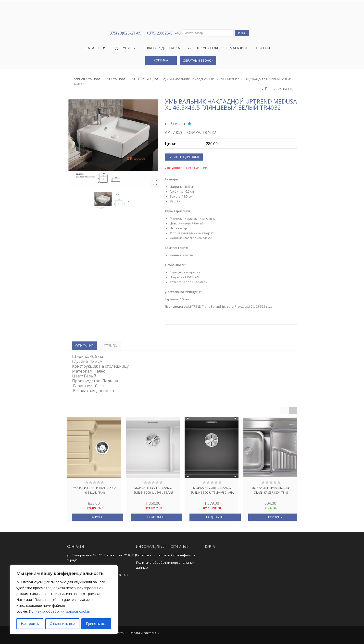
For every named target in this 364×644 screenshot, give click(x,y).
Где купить (124, 48)
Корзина (161, 60)
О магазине (237, 48)
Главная (78, 79)
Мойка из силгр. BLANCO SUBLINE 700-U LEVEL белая (153, 490)
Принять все (96, 624)
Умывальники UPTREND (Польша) (139, 79)
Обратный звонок (198, 60)
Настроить (30, 624)
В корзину (274, 517)
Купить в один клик (184, 157)
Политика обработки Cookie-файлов (166, 555)
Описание (84, 346)
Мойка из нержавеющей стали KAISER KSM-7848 (271, 490)
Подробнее (97, 517)
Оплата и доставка (161, 48)
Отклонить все (62, 624)
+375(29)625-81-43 (163, 33)
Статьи (263, 48)
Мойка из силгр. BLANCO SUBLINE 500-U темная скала (212, 490)
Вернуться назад (278, 89)
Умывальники (99, 79)
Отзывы (111, 346)
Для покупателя (203, 48)
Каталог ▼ (96, 48)
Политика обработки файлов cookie (59, 611)
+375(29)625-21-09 (124, 33)
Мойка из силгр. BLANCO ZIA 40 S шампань (94, 490)
